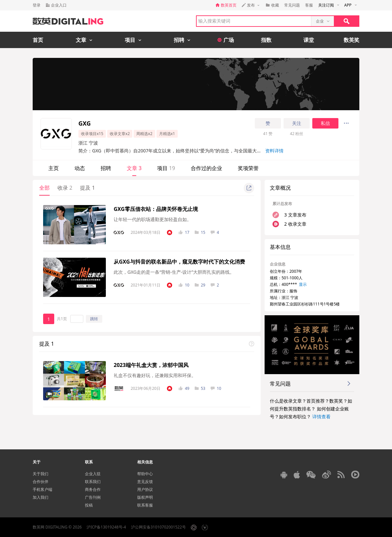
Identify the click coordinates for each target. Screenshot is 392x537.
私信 (325, 123)
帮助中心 (145, 474)
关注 (297, 123)
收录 (65, 188)
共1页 (62, 319)
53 (200, 388)
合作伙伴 (41, 482)
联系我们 (93, 482)
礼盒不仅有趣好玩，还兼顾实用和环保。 (155, 375)
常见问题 (292, 5)
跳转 (94, 319)
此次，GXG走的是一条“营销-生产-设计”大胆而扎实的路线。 (174, 272)
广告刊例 (93, 497)
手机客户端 (42, 489)
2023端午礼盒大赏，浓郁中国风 (151, 365)
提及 (87, 188)
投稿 (89, 505)
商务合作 (93, 489)
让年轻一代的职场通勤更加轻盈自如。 (153, 219)
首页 (38, 40)
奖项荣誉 (248, 168)
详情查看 (321, 416)
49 (184, 388)
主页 (54, 168)
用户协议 (145, 489)
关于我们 (41, 474)
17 (184, 232)
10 (184, 285)
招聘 (106, 168)
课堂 (309, 40)
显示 (303, 284)
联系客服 (145, 505)
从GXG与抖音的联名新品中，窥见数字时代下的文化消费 (179, 262)
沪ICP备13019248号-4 (106, 527)
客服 (309, 5)
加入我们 (41, 497)
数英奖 (351, 40)
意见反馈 (145, 482)
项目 (166, 168)
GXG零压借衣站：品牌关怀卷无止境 (156, 209)
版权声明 (145, 497)
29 (200, 285)
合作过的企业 (206, 168)
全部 (44, 188)
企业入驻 (93, 474)
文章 (134, 168)
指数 (266, 40)
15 (200, 232)
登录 (37, 5)
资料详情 (274, 151)
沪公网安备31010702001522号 (158, 527)
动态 (80, 168)
